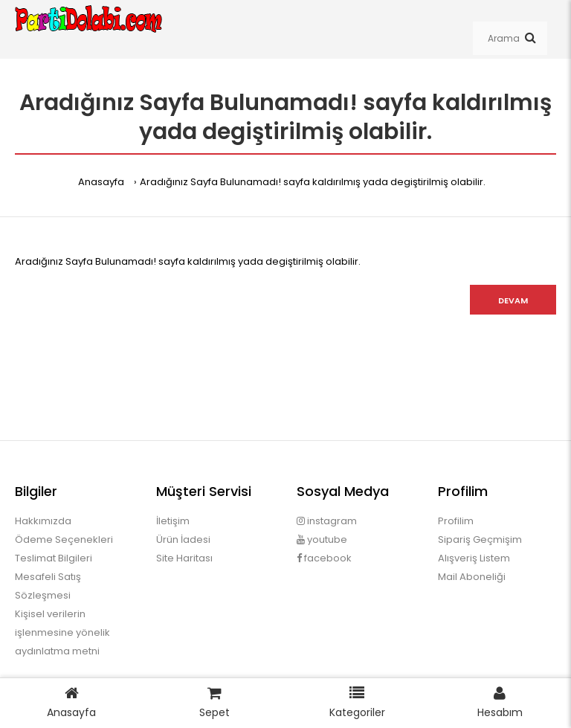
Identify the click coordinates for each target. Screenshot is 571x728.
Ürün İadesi (183, 539)
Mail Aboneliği (472, 577)
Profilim (456, 521)
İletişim (173, 521)
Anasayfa (101, 182)
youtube (322, 539)
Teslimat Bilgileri (54, 558)
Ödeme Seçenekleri (64, 539)
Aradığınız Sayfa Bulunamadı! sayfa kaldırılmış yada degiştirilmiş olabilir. (313, 182)
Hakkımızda (43, 521)
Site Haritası (184, 558)
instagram (327, 521)
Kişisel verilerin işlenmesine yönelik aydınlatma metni (62, 632)
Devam (513, 300)
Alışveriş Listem (474, 558)
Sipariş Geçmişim (480, 539)
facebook (324, 558)
